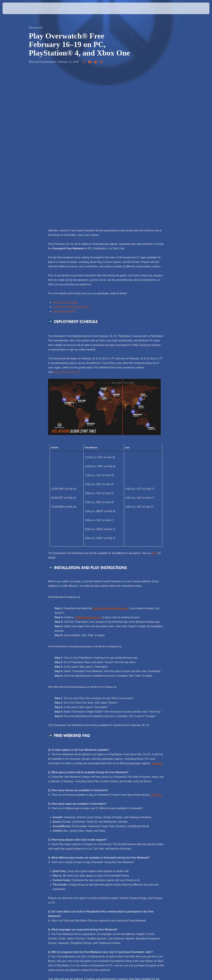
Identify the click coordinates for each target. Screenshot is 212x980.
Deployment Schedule (65, 151)
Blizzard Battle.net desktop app (110, 457)
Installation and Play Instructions (71, 156)
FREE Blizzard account (88, 466)
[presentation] (13, 8)
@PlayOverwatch (121, 868)
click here (157, 612)
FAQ (154, 402)
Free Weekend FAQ (64, 160)
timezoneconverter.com (67, 221)
